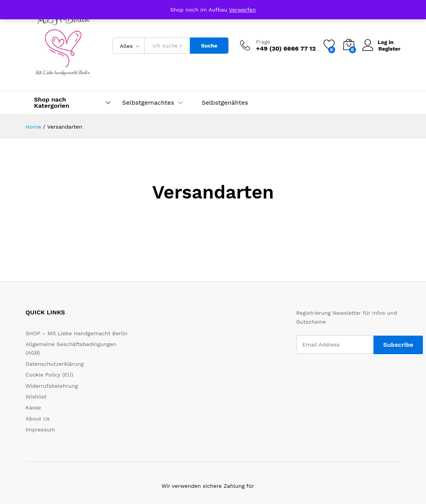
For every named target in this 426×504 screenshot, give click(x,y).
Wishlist (36, 397)
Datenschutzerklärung (55, 364)
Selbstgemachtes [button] (148, 103)
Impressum (40, 429)
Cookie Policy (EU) (49, 375)
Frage (263, 42)
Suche (209, 46)
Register (389, 48)
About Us (38, 419)
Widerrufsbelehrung (52, 386)
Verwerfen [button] (242, 10)
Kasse (33, 407)
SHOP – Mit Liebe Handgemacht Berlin (77, 333)
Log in (378, 42)
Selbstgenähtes (225, 103)
